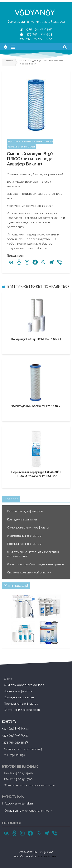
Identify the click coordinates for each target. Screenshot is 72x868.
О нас (8, 679)
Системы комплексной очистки (29, 572)
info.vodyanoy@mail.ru (17, 804)
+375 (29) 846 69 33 (15, 729)
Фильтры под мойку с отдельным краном (36, 564)
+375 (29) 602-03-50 (39, 29)
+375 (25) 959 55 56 (15, 742)
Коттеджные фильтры (22, 519)
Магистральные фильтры (24, 536)
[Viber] (59, 262)
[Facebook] (35, 262)
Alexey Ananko (48, 856)
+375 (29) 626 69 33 (15, 735)
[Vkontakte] (11, 262)
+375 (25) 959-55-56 (39, 39)
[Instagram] (27, 262)
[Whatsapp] (43, 262)
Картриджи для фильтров (22, 147)
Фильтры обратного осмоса (24, 685)
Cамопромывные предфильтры (29, 528)
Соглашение (13, 811)
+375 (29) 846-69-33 (39, 34)
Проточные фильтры (18, 691)
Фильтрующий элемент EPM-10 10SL (36, 406)
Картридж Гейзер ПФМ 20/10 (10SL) (36, 339)
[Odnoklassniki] (19, 262)
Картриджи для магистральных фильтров (30, 141)
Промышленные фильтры (24, 544)
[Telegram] (51, 262)
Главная (10, 61)
